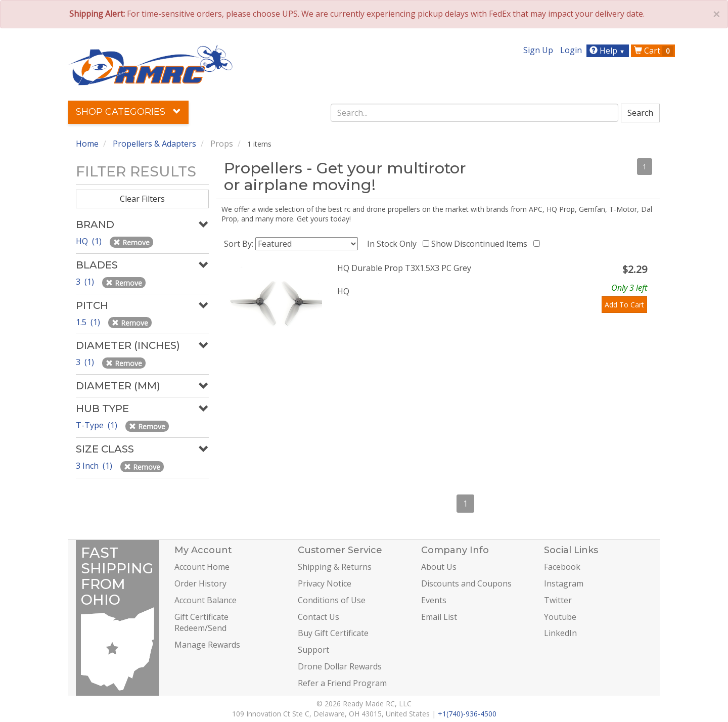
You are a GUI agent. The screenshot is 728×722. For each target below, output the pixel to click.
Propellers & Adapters (154, 144)
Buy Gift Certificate (333, 633)
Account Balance (206, 600)
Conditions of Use (332, 600)
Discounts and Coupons (466, 583)
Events (434, 600)
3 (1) (86, 282)
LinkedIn (560, 633)
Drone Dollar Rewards (340, 666)
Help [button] (608, 51)
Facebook (562, 567)
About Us (439, 567)
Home (87, 144)
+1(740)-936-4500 (467, 714)
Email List (439, 617)
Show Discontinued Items (481, 244)
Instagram (564, 583)
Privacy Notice (325, 583)
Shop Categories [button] (128, 112)
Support (313, 650)
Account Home (202, 567)
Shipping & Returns (335, 567)
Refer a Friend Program (342, 683)
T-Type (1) (98, 425)
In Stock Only (394, 244)
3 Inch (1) (95, 466)
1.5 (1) (89, 322)
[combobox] (475, 113)
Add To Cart (624, 305)
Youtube (560, 617)
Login (571, 50)
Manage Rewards (207, 645)
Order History (200, 583)
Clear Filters (142, 199)
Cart (654, 51)
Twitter (558, 600)
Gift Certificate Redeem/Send (201, 623)
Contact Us (318, 617)
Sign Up (538, 50)
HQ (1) (90, 241)
